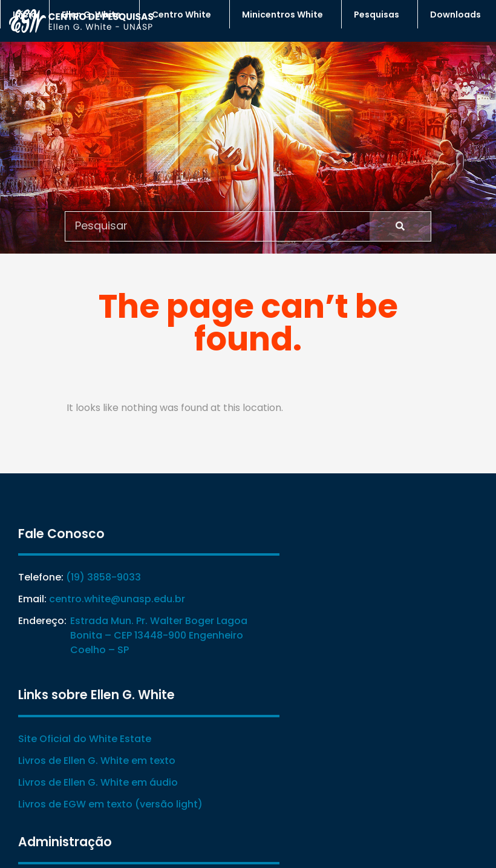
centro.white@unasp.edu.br (117, 600)
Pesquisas (380, 15)
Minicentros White (286, 15)
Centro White (184, 15)
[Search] (400, 226)
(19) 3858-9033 (103, 578)
